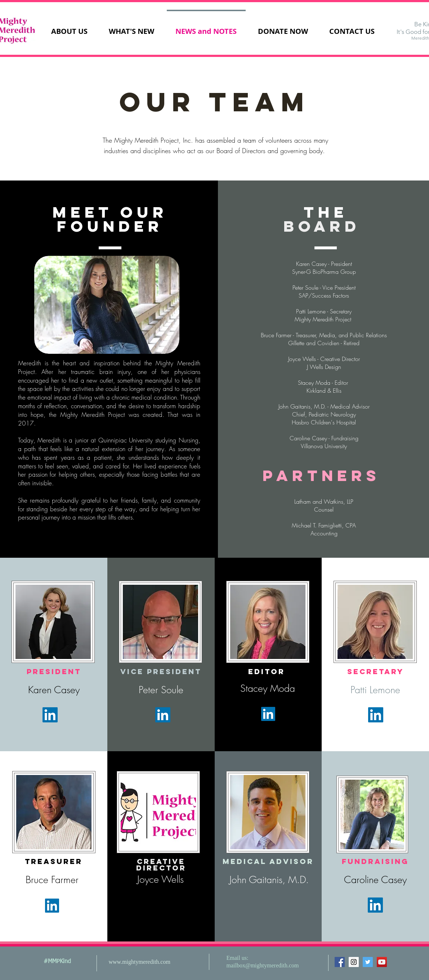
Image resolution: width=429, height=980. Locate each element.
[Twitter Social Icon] (368, 962)
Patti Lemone (375, 690)
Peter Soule (161, 690)
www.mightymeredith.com (140, 962)
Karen (41, 690)
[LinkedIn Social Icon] (50, 715)
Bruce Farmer (52, 880)
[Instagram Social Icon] (354, 962)
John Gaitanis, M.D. (269, 880)
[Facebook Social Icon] (340, 962)
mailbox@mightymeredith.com (263, 965)
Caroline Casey (375, 880)
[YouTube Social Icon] (382, 962)
